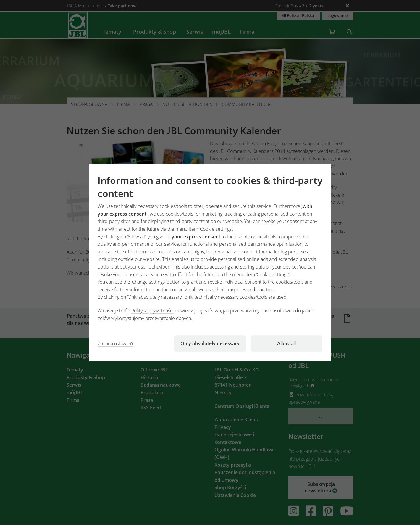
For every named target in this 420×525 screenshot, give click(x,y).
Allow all (286, 343)
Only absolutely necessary (210, 343)
